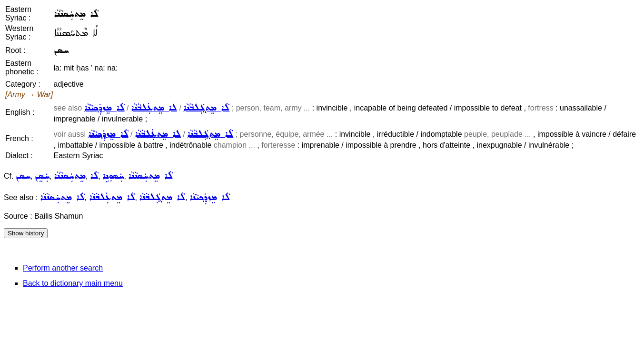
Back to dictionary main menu (73, 283)
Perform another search (63, 268)
